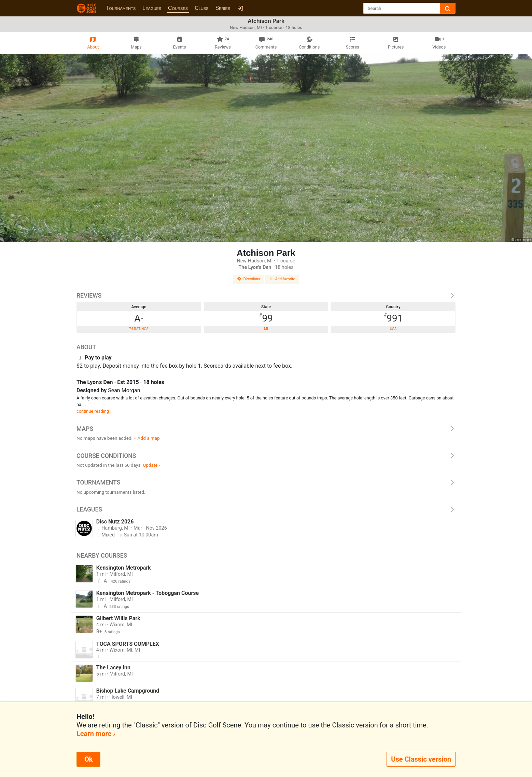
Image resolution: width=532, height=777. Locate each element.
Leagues (152, 8)
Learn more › (96, 734)
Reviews (266, 296)
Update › (151, 465)
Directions (249, 279)
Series (223, 8)
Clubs (201, 8)
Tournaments (121, 8)
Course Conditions (266, 456)
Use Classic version (421, 759)
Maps (266, 429)
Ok (88, 759)
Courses (178, 8)
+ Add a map (147, 438)
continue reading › (94, 411)
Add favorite (282, 279)
